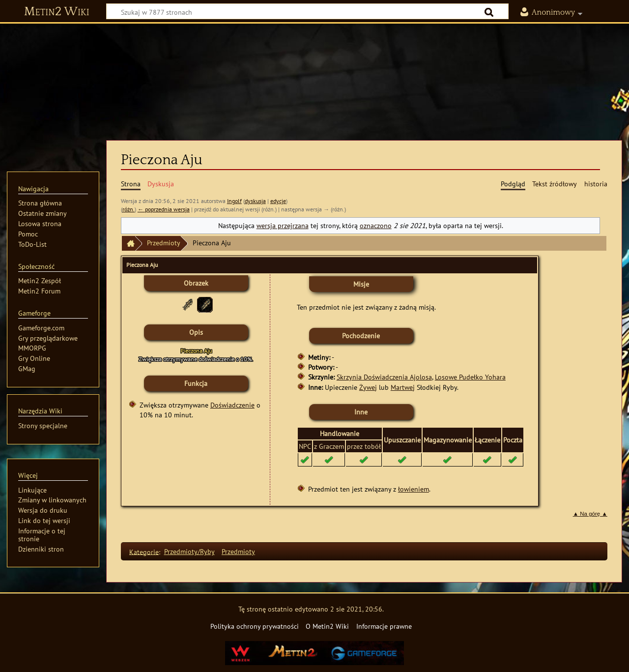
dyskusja (255, 201)
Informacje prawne (384, 626)
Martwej (403, 387)
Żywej (368, 387)
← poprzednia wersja (164, 209)
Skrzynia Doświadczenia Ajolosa (384, 377)
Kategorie (144, 551)
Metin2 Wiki (57, 12)
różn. (129, 209)
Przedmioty (164, 243)
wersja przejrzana (283, 225)
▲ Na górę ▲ (590, 514)
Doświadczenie (232, 405)
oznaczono (376, 225)
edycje (278, 201)
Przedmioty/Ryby (189, 551)
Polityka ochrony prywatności (255, 626)
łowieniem (414, 489)
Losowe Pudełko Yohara (470, 377)
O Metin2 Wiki (327, 626)
